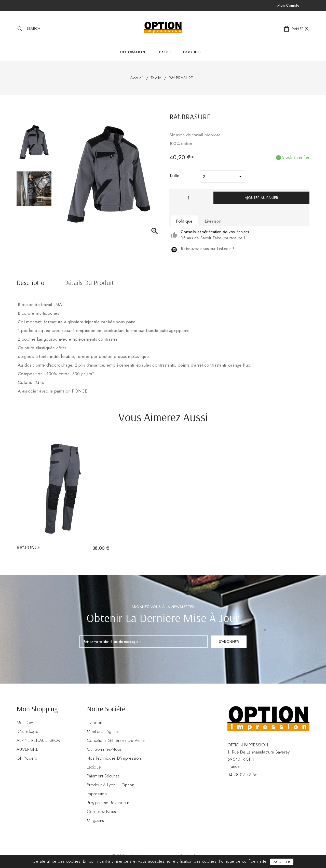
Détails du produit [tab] (89, 283)
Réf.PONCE (28, 547)
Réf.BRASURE (181, 78)
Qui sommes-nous (104, 749)
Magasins (95, 820)
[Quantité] (188, 198)
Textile (164, 52)
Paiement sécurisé (103, 776)
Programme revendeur (108, 803)
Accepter (282, 862)
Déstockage (27, 731)
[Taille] (223, 177)
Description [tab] (32, 283)
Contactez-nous (101, 812)
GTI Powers (27, 758)
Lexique (94, 767)
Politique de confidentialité (243, 861)
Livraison (95, 722)
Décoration (133, 52)
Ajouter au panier (261, 198)
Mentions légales (103, 731)
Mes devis (26, 722)
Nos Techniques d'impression (114, 758)
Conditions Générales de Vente (116, 740)
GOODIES (192, 52)
